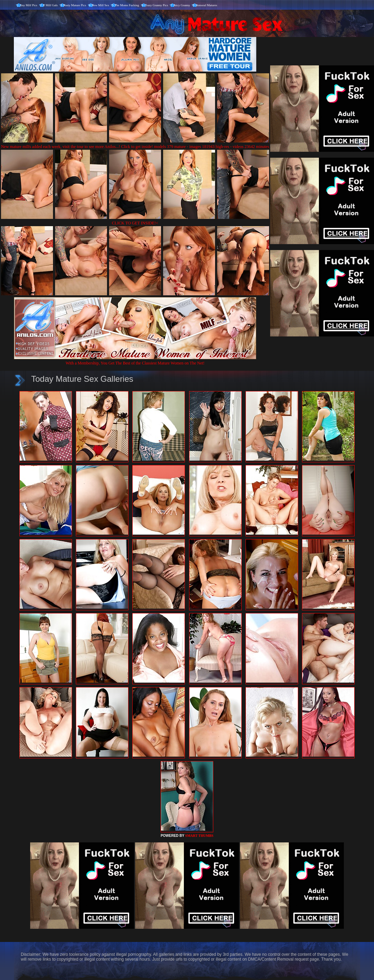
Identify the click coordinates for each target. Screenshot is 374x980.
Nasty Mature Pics (75, 5)
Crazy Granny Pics (156, 5)
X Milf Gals (50, 5)
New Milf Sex (100, 5)
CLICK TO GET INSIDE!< (135, 223)
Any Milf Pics (29, 5)
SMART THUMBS (199, 836)
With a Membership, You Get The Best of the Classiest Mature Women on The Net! (135, 360)
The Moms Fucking (127, 5)
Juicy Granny (182, 5)
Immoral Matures (206, 5)
